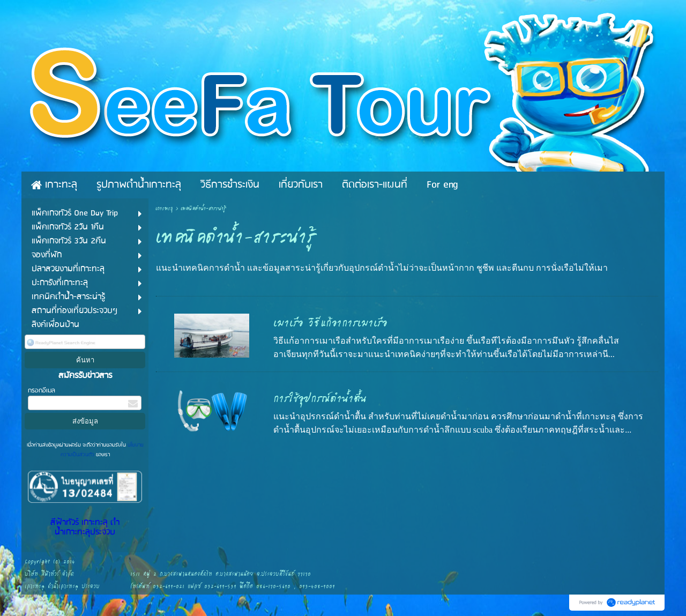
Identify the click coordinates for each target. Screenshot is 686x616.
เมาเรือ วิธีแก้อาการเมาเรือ (330, 323)
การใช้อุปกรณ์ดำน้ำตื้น (320, 399)
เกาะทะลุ (164, 209)
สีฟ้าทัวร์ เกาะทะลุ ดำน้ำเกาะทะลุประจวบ (85, 528)
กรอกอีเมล (42, 391)
